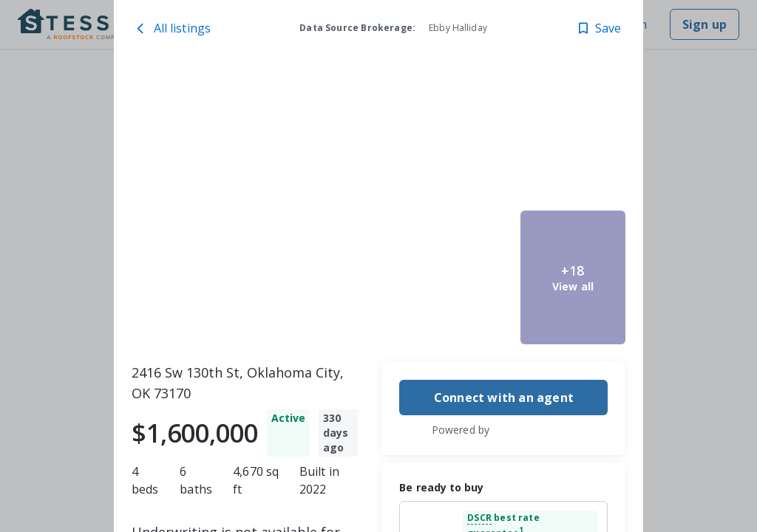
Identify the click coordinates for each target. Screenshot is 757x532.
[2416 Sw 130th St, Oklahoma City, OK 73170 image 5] (573, 277)
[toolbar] (379, 208)
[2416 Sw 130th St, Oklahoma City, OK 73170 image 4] (573, 138)
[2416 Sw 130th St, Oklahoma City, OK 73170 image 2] (462, 138)
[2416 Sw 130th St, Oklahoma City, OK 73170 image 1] (267, 208)
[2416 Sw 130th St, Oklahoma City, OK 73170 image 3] (462, 277)
